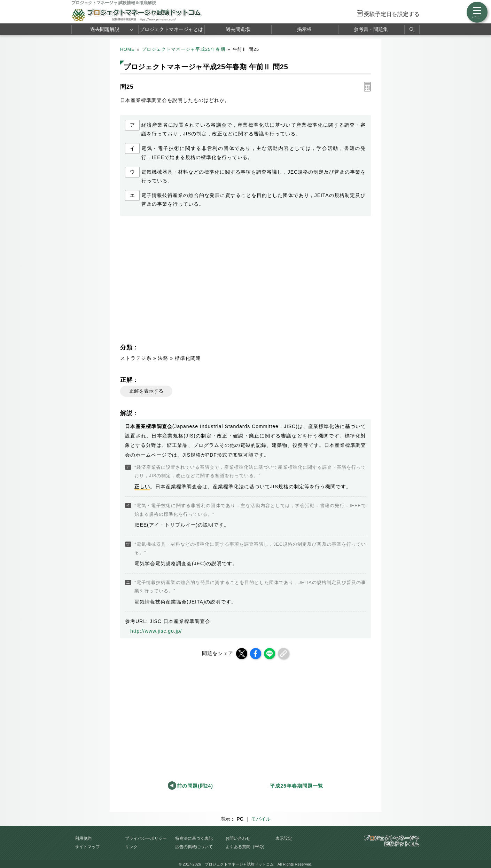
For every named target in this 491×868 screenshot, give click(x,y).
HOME (127, 49)
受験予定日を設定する (392, 14)
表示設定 (284, 838)
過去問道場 (238, 29)
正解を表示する (146, 391)
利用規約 (83, 838)
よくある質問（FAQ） (246, 847)
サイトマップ (87, 847)
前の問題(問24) (195, 786)
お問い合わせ (238, 838)
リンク (131, 847)
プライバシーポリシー (146, 838)
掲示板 (304, 29)
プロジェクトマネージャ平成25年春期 (184, 49)
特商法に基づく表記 (194, 838)
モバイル (261, 819)
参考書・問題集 (371, 29)
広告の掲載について (194, 847)
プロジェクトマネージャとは (171, 29)
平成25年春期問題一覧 (296, 786)
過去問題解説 (105, 29)
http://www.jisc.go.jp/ (156, 631)
